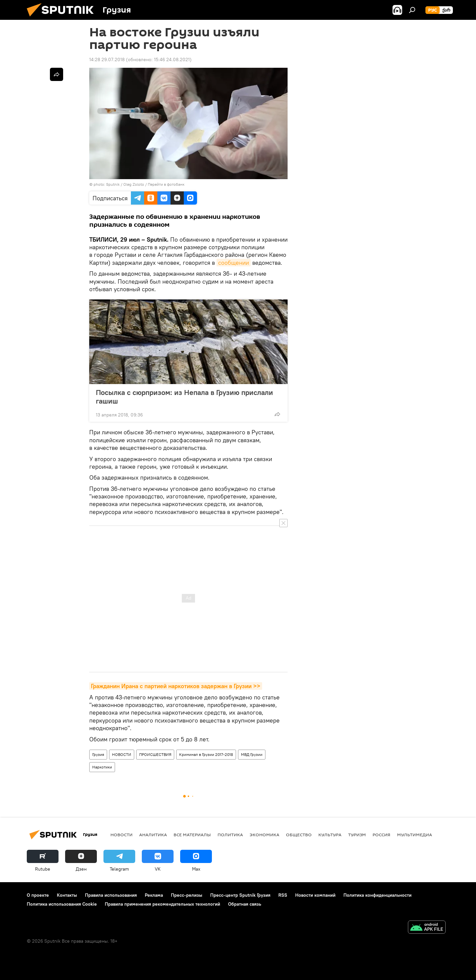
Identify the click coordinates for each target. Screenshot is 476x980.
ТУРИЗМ (357, 835)
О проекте (38, 895)
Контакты (67, 895)
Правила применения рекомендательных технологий (162, 904)
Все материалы (192, 835)
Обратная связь (245, 904)
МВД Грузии (252, 754)
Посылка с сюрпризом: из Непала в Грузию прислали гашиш (184, 397)
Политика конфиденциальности (377, 895)
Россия (381, 835)
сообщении (234, 263)
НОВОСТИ (122, 754)
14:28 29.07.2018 (107, 59)
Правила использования (111, 895)
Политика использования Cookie (62, 904)
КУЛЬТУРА (330, 835)
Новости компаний (315, 895)
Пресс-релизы (187, 895)
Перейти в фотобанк (166, 184)
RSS (283, 895)
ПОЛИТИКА (230, 835)
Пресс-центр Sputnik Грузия (240, 895)
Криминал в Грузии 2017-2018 (206, 754)
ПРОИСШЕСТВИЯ (155, 754)
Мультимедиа (415, 835)
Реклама (154, 895)
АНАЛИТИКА (153, 835)
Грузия (98, 754)
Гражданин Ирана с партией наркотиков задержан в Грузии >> (176, 686)
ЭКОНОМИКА (264, 835)
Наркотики (102, 767)
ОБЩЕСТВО (299, 835)
